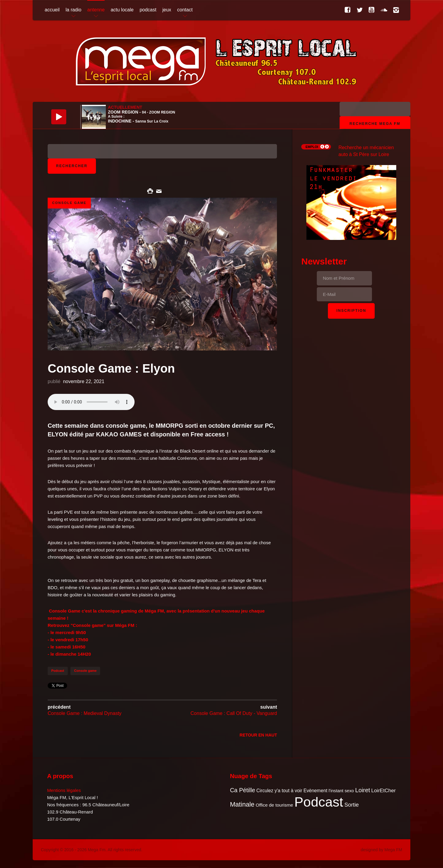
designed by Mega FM (381, 850)
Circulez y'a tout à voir (279, 791)
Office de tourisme (274, 805)
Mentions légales (64, 790)
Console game (85, 671)
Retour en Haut (258, 735)
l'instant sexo (341, 791)
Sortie (352, 805)
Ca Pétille (242, 790)
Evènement (315, 791)
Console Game (69, 203)
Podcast (58, 671)
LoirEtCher (384, 791)
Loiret (363, 790)
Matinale (242, 804)
